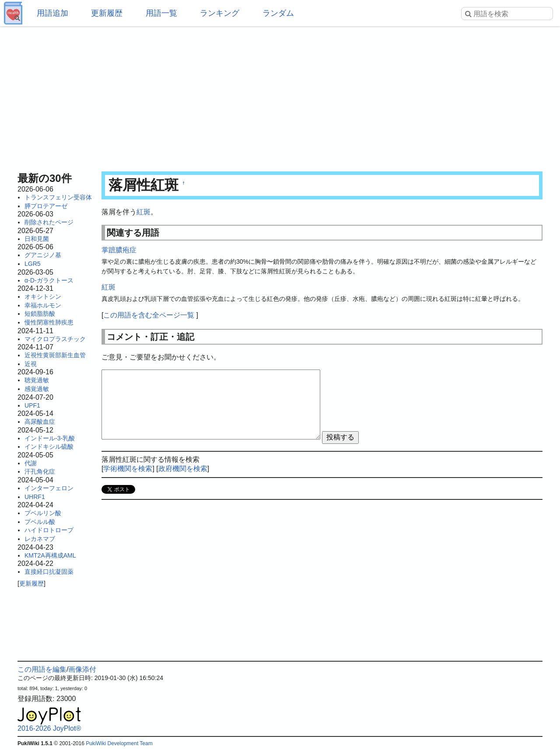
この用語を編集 (42, 669)
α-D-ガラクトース (49, 280)
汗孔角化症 (40, 471)
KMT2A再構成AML (50, 555)
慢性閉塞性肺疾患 (49, 322)
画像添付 (82, 669)
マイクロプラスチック (55, 339)
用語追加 (52, 13)
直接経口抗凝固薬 (49, 572)
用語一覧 (161, 13)
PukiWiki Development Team (119, 743)
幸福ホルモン (43, 305)
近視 (31, 364)
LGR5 (33, 264)
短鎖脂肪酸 (40, 314)
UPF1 (32, 405)
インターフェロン (49, 488)
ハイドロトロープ (49, 530)
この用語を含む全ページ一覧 (149, 315)
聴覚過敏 (37, 380)
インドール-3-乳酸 (50, 438)
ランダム (278, 13)
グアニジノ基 (43, 255)
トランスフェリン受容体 (58, 197)
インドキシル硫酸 (49, 447)
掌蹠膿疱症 (119, 250)
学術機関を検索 (128, 469)
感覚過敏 (37, 389)
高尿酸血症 (40, 422)
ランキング (220, 13)
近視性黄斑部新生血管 (55, 355)
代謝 (31, 463)
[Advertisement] (280, 96)
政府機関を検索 (183, 469)
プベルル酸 (40, 522)
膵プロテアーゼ (46, 206)
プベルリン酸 (43, 513)
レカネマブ (40, 539)
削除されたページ (49, 222)
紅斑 (143, 212)
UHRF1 (35, 497)
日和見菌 (37, 239)
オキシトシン (43, 297)
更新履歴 (107, 13)
